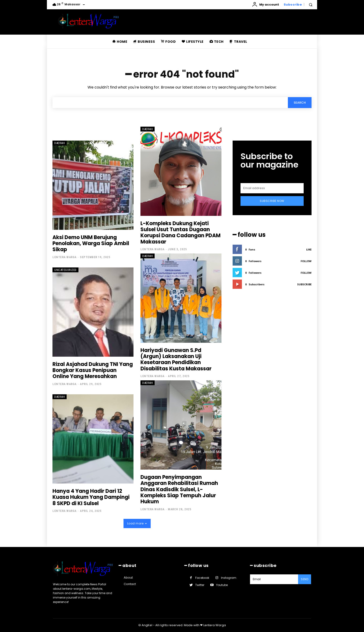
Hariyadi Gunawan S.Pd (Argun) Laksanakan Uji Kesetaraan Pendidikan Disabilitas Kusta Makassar (176, 359)
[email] (272, 188)
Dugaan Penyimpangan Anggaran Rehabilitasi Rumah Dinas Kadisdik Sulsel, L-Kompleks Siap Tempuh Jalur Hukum (179, 489)
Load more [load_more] (137, 523)
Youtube (222, 585)
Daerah (60, 143)
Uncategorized (65, 270)
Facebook (202, 578)
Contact (130, 584)
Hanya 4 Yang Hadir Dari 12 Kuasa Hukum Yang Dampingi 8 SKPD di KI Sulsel (91, 497)
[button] (311, 5)
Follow (306, 261)
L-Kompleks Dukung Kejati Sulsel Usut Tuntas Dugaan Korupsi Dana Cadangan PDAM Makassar (180, 233)
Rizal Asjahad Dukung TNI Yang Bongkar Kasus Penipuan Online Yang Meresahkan (93, 370)
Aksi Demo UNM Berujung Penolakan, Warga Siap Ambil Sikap (91, 244)
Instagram (229, 578)
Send (305, 579)
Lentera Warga (65, 257)
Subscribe (304, 284)
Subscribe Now (272, 201)
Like (309, 249)
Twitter (200, 585)
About (128, 578)
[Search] (300, 102)
